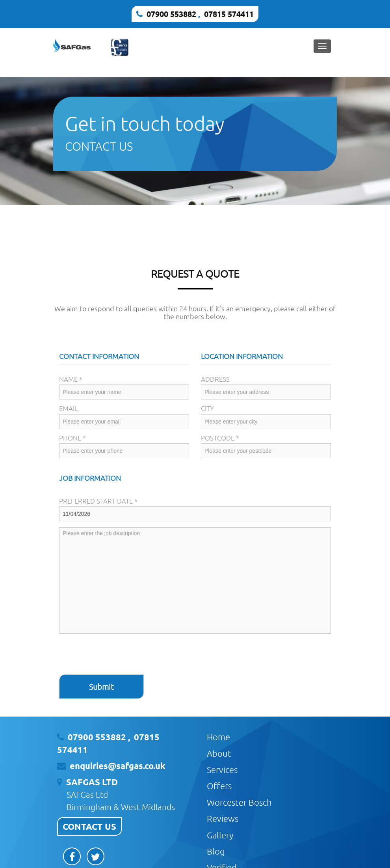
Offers (219, 786)
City (207, 408)
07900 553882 (171, 14)
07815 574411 (229, 14)
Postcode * (220, 438)
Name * (71, 379)
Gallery (220, 835)
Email (69, 408)
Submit (101, 687)
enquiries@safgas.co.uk (118, 766)
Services (222, 769)
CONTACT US (89, 826)
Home (218, 737)
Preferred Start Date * (98, 501)
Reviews (223, 818)
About (219, 753)
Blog (216, 851)
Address (215, 379)
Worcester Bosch (239, 802)
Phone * (72, 438)
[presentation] (119, 655)
